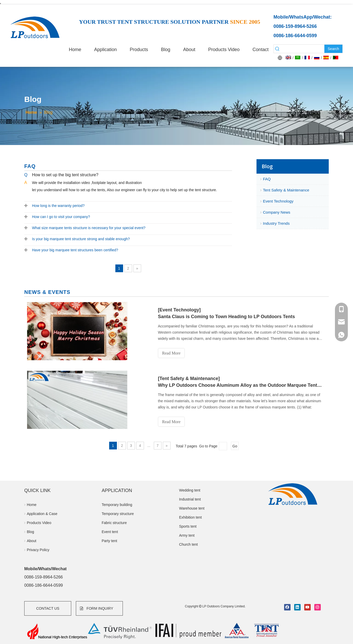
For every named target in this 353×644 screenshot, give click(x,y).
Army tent (187, 535)
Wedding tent (190, 490)
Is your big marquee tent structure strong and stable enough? (81, 239)
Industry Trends (276, 223)
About (32, 541)
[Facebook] (287, 607)
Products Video (39, 523)
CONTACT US (48, 608)
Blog (30, 532)
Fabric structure (114, 523)
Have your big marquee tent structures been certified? (75, 250)
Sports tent (188, 526)
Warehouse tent (192, 508)
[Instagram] (318, 607)
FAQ (267, 179)
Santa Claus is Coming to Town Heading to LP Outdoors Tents (226, 317)
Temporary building (117, 505)
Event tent (110, 532)
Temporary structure (118, 514)
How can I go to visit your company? (61, 217)
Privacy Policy (38, 550)
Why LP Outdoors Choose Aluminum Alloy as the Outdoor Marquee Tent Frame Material (240, 385)
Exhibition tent (190, 517)
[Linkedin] (297, 607)
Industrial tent (190, 499)
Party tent (109, 541)
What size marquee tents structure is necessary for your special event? (89, 228)
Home (32, 505)
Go (235, 446)
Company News (277, 212)
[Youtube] (307, 607)
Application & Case (42, 514)
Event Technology (278, 201)
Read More (171, 353)
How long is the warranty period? (58, 206)
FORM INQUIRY (97, 608)
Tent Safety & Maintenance (286, 190)
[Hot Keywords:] (333, 49)
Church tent (188, 544)
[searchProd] (303, 49)
